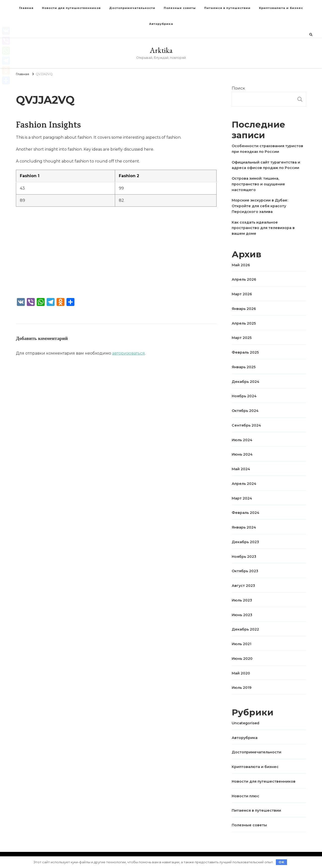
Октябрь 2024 (245, 411)
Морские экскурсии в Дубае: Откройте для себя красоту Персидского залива (260, 206)
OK (282, 862)
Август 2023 (243, 586)
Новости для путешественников (71, 8)
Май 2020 (241, 673)
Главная (26, 8)
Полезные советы (180, 8)
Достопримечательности (132, 8)
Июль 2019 (242, 688)
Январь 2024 (244, 527)
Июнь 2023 (242, 615)
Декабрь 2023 (245, 542)
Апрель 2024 (244, 484)
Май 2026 (241, 265)
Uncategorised (245, 723)
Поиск (238, 88)
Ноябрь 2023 (244, 557)
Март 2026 (242, 294)
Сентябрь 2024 (246, 425)
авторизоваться (129, 353)
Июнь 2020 (242, 659)
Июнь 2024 (242, 454)
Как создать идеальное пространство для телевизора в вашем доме (263, 228)
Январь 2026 (244, 309)
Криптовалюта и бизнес (281, 8)
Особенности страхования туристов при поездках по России (267, 149)
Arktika (161, 50)
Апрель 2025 (244, 323)
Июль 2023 (242, 600)
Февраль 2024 (245, 513)
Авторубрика (161, 24)
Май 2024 (241, 469)
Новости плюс (245, 796)
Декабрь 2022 (245, 629)
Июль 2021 (241, 644)
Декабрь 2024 (245, 382)
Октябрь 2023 (245, 571)
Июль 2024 (242, 440)
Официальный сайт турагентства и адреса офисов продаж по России (266, 165)
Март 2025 (242, 338)
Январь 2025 (244, 367)
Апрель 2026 (244, 279)
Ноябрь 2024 (244, 396)
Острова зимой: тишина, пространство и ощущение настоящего (258, 184)
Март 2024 (242, 498)
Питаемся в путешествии (227, 8)
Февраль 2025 (245, 352)
